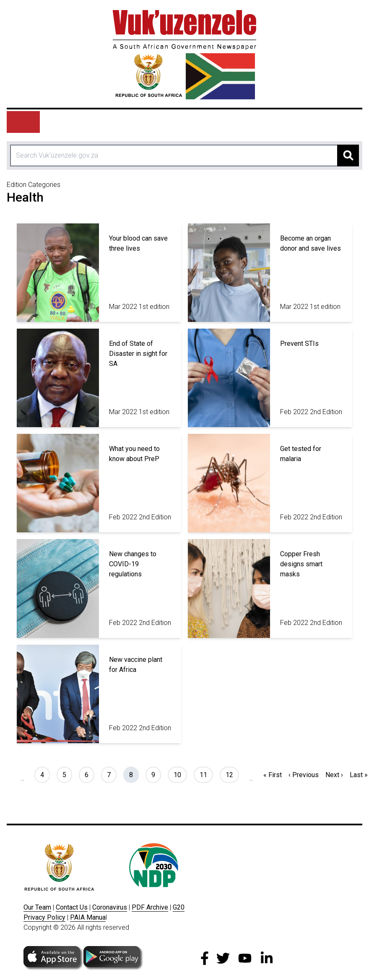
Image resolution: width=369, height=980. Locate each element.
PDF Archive (150, 907)
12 (232, 774)
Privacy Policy (44, 917)
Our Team (37, 907)
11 (206, 774)
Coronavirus (110, 907)
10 (180, 774)
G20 (179, 907)
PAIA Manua (88, 917)
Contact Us (72, 907)
